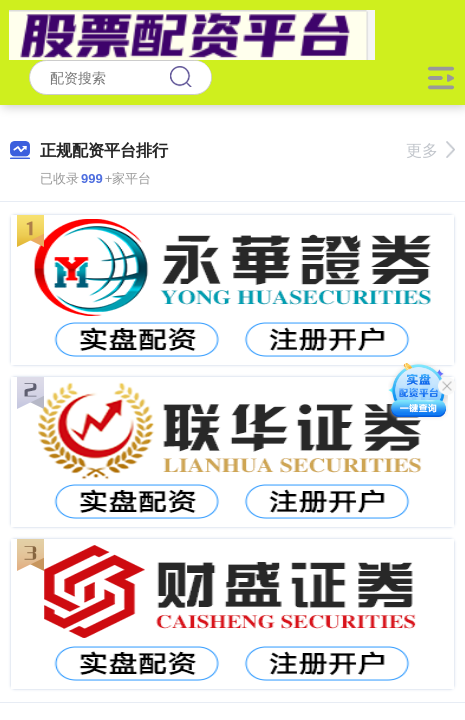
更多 (430, 150)
